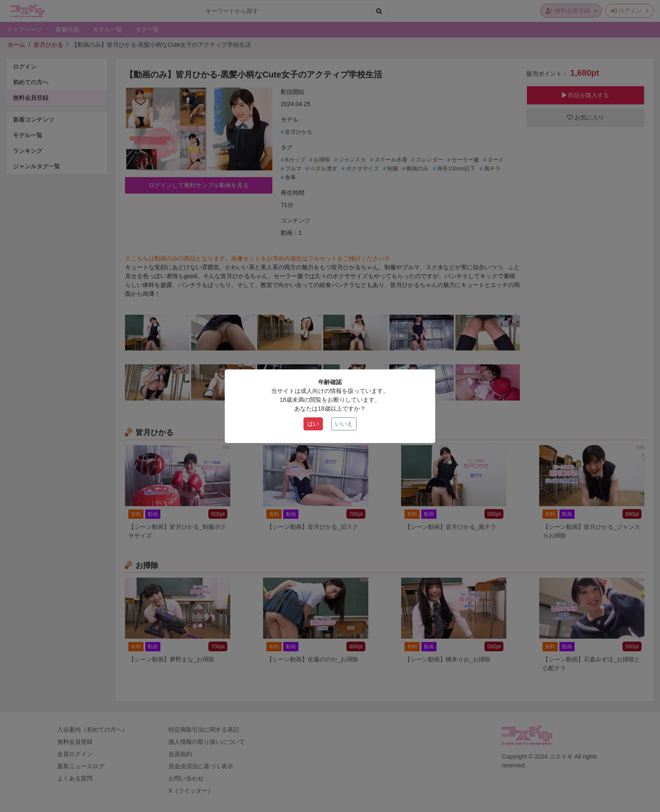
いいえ (344, 424)
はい (313, 424)
